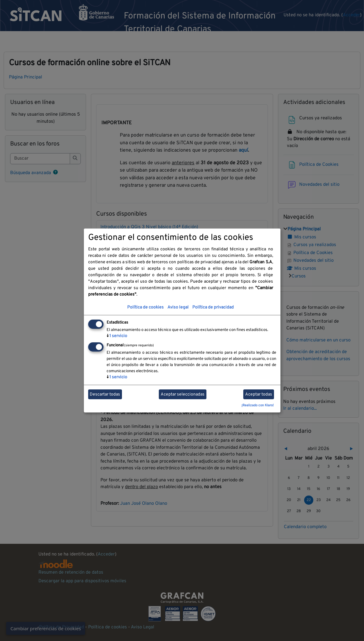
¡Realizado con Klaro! (258, 405)
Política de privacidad (213, 307)
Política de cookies (145, 307)
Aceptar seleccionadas (183, 394)
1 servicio (117, 336)
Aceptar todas (259, 394)
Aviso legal (178, 307)
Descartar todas (105, 394)
